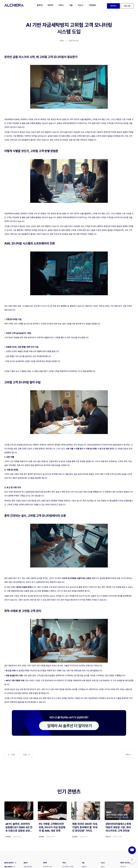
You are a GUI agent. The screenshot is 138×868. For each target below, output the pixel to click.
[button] (40, 5)
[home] (14, 5)
